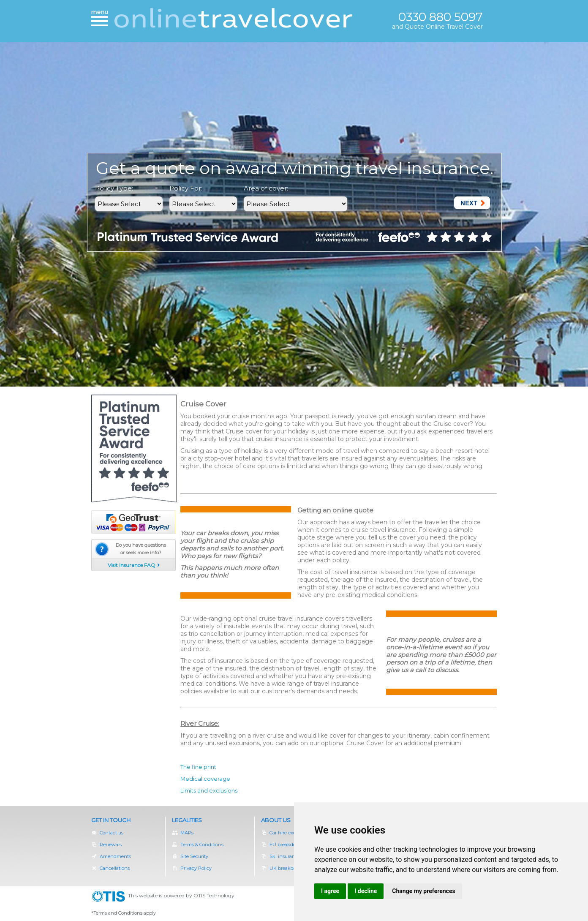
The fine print (198, 767)
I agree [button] (330, 891)
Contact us (107, 833)
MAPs (183, 833)
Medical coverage (205, 779)
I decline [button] (366, 891)
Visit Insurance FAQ (132, 565)
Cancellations (110, 868)
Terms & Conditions (198, 845)
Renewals (111, 845)
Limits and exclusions (209, 790)
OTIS (110, 896)
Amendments (111, 856)
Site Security (190, 856)
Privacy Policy (192, 868)
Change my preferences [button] (423, 891)
